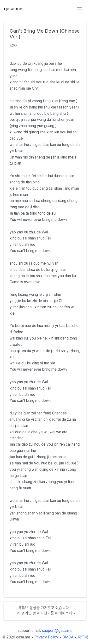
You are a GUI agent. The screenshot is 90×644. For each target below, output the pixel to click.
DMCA (68, 637)
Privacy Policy (46, 637)
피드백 (83, 637)
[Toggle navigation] (80, 9)
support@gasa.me (57, 631)
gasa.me (13, 9)
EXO (13, 46)
